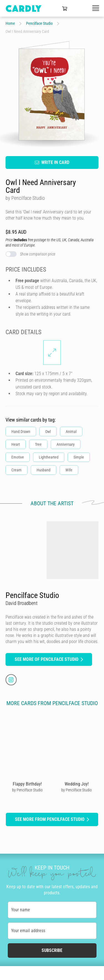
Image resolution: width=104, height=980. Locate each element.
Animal (71, 431)
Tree (38, 444)
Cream (17, 470)
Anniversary (66, 444)
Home (10, 23)
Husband (44, 470)
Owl (48, 431)
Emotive (18, 457)
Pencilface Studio (39, 23)
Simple (79, 457)
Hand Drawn (21, 431)
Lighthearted (49, 457)
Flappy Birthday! (27, 784)
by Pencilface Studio (27, 790)
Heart (16, 444)
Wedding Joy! (77, 784)
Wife (69, 470)
